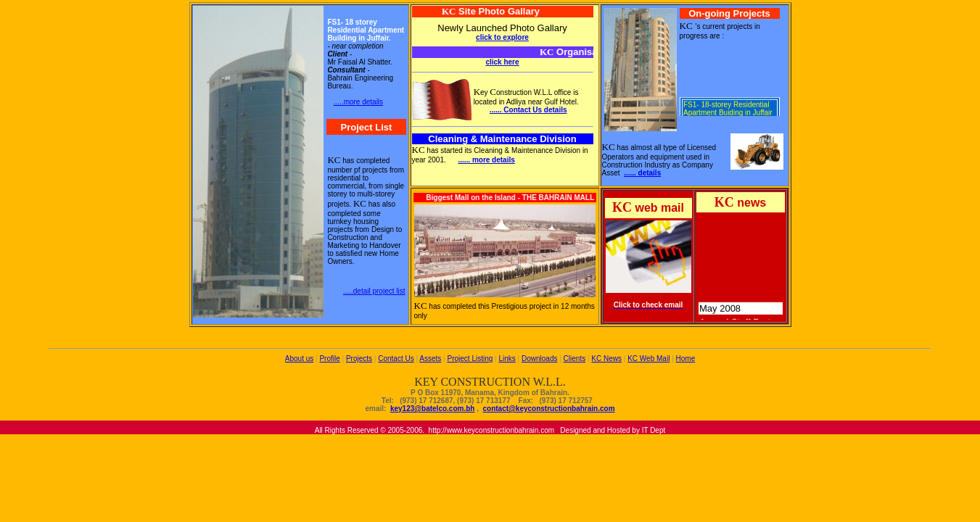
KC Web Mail (648, 359)
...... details (642, 173)
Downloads (539, 359)
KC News (606, 359)
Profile (329, 359)
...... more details (486, 160)
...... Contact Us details (528, 110)
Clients (575, 359)
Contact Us (396, 359)
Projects (359, 359)
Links (507, 359)
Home (686, 359)
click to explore (502, 37)
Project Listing (470, 359)
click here (502, 62)
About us (299, 359)
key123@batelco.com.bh (432, 409)
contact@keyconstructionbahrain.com (549, 409)
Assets (430, 359)
